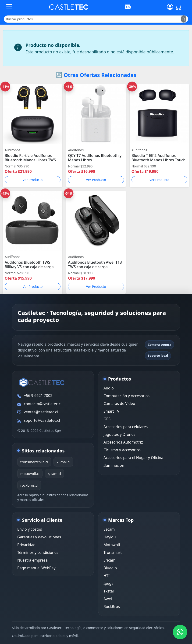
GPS (107, 419)
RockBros (112, 607)
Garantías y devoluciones (39, 537)
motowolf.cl (30, 474)
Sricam (109, 560)
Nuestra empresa (32, 560)
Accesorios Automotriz (123, 442)
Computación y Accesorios (126, 396)
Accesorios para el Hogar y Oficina (133, 458)
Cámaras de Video (119, 403)
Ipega (108, 583)
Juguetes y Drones (119, 434)
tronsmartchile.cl (34, 462)
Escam (109, 529)
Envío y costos (30, 529)
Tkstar (109, 591)
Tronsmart (113, 552)
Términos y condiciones (38, 552)
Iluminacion (114, 465)
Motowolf (112, 545)
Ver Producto (33, 180)
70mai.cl (63, 462)
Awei (108, 599)
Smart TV (111, 411)
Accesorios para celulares (126, 427)
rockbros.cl (29, 485)
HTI (107, 576)
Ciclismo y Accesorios (122, 450)
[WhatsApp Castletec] (180, 632)
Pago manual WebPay (36, 568)
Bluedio (110, 568)
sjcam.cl (54, 474)
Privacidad (26, 545)
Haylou (110, 537)
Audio (109, 388)
